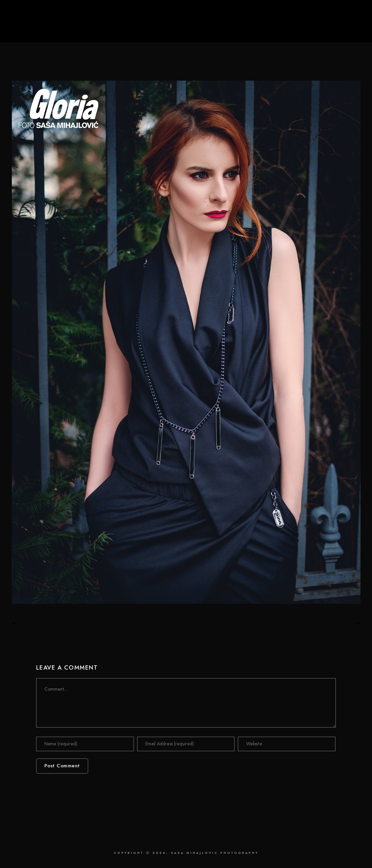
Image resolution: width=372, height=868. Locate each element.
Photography (241, 27)
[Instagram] (336, 13)
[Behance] (347, 13)
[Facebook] (315, 13)
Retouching (280, 27)
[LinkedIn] (326, 13)
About (311, 27)
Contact (339, 27)
